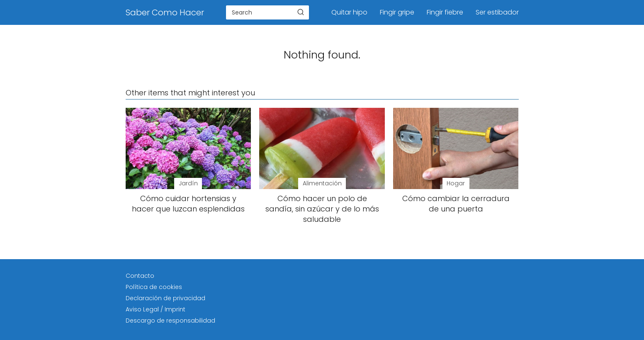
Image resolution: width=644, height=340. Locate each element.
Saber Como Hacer (165, 12)
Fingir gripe (397, 12)
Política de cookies (154, 287)
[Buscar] (301, 12)
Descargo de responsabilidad (170, 321)
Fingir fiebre (445, 12)
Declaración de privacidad (165, 298)
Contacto (140, 276)
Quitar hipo (349, 12)
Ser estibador (497, 12)
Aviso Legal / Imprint (156, 309)
